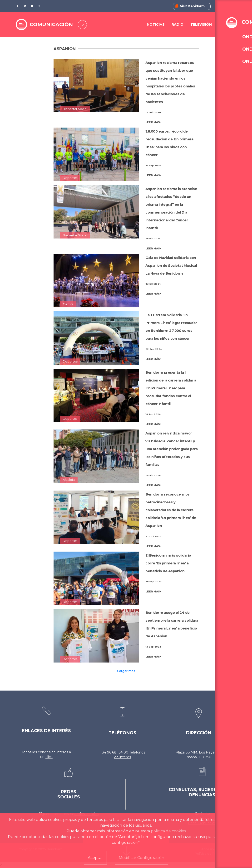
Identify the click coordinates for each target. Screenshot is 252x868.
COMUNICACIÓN (52, 25)
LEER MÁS (153, 122)
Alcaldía (69, 480)
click (49, 757)
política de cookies (168, 831)
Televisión (201, 25)
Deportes (70, 178)
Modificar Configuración (141, 858)
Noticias (156, 25)
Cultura (68, 304)
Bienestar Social (75, 109)
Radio (178, 25)
